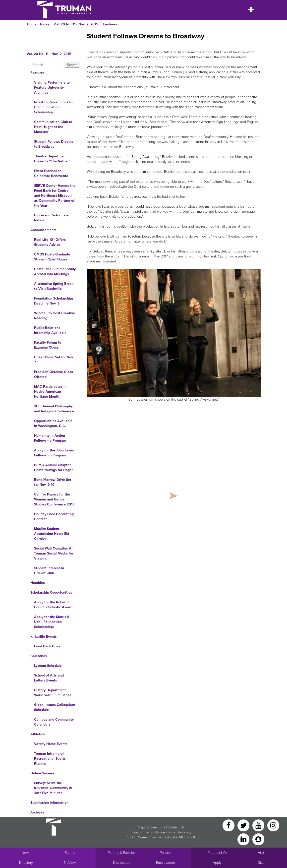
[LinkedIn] (244, 839)
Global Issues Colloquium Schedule (55, 707)
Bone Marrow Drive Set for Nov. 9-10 (53, 482)
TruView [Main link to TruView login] (70, 863)
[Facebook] (229, 825)
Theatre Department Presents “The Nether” (52, 159)
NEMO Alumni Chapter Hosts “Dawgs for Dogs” (54, 467)
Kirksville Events (44, 637)
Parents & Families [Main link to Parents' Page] (122, 853)
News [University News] (26, 853)
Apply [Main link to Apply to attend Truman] (217, 863)
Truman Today (38, 24)
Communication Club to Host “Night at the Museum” (53, 127)
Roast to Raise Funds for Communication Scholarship (54, 107)
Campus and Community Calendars (54, 722)
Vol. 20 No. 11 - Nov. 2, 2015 (76, 24)
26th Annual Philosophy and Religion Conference (54, 409)
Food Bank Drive (47, 646)
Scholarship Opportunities (51, 592)
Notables (38, 583)
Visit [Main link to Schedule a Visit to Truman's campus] (261, 853)
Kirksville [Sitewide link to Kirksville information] (171, 837)
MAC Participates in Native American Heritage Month (50, 392)
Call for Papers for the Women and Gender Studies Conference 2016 (54, 499)
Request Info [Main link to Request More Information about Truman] (217, 853)
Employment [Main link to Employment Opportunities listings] (166, 863)
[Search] (48, 65)
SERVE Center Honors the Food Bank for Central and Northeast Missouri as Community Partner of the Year (55, 196)
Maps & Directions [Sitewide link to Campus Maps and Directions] (151, 827)
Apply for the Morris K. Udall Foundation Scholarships (52, 622)
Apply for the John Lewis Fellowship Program (54, 453)
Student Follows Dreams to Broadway (54, 144)
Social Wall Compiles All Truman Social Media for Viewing (54, 553)
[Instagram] (273, 825)
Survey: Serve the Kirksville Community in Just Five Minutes (53, 788)
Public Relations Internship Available (50, 330)
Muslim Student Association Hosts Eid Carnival (52, 534)
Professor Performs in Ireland (52, 218)
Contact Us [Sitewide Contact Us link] (176, 827)
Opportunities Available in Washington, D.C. (53, 423)
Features (110, 24)
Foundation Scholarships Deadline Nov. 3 (54, 301)
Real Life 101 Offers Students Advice (50, 242)
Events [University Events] (70, 853)
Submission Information (49, 803)
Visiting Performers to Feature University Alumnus (52, 88)
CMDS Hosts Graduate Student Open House (52, 257)
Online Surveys (42, 773)
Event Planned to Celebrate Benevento (51, 173)
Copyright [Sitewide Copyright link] (138, 832)
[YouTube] (259, 825)
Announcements (43, 230)
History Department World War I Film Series (53, 693)
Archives (37, 812)
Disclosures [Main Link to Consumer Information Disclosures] (122, 863)
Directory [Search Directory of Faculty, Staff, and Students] (26, 863)
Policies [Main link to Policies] (166, 853)
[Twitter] (244, 825)
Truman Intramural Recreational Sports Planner (50, 759)
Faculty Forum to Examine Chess (48, 345)
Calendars (39, 656)
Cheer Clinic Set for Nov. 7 (54, 360)
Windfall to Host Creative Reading (55, 316)
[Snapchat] (258, 839)
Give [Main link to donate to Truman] (261, 863)
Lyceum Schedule (48, 666)
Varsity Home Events (51, 744)
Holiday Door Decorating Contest (54, 517)
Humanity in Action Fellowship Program (50, 438)
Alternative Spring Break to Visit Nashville (54, 286)
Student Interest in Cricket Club (49, 571)
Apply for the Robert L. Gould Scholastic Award (53, 605)
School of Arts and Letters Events (49, 678)
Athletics (38, 734)
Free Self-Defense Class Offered (54, 374)
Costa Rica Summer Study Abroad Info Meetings (55, 272)
